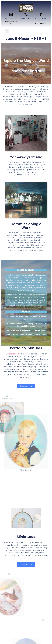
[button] (7, 31)
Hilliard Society (14, 354)
